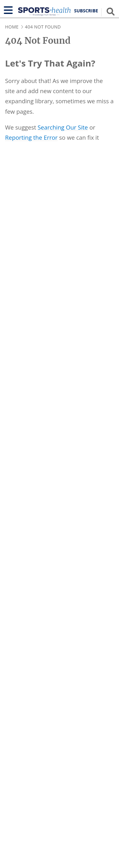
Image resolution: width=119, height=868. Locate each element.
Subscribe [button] (86, 11)
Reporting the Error (31, 137)
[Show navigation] (8, 10)
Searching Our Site (63, 127)
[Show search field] (111, 11)
